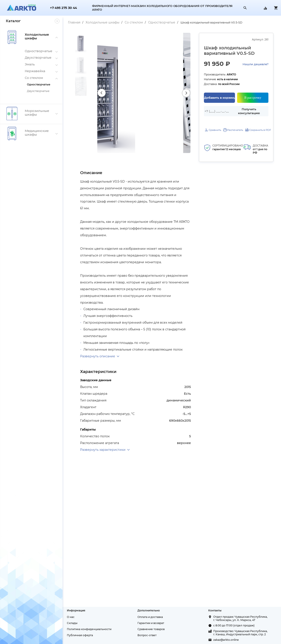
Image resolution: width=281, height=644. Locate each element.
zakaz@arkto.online (224, 640)
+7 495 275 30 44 (63, 8)
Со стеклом (129, 22)
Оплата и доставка (147, 617)
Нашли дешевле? (255, 64)
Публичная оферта (75, 635)
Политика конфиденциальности (84, 629)
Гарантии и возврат (148, 623)
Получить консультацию (249, 111)
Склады (67, 623)
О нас (66, 617)
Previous (98, 93)
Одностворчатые (157, 22)
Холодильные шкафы (98, 22)
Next (184, 93)
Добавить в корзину (218, 98)
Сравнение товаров (148, 629)
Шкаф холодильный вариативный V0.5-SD (207, 22)
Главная (69, 22)
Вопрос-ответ (144, 635)
